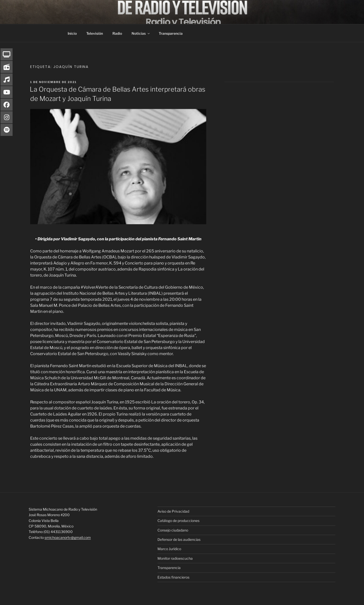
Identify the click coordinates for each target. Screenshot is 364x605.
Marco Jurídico (169, 549)
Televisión (95, 33)
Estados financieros (173, 577)
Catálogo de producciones (178, 521)
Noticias (141, 33)
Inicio (72, 33)
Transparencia (171, 33)
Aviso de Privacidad (173, 511)
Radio (117, 33)
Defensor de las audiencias (179, 539)
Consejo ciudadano (173, 530)
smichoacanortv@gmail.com (68, 537)
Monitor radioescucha (175, 558)
